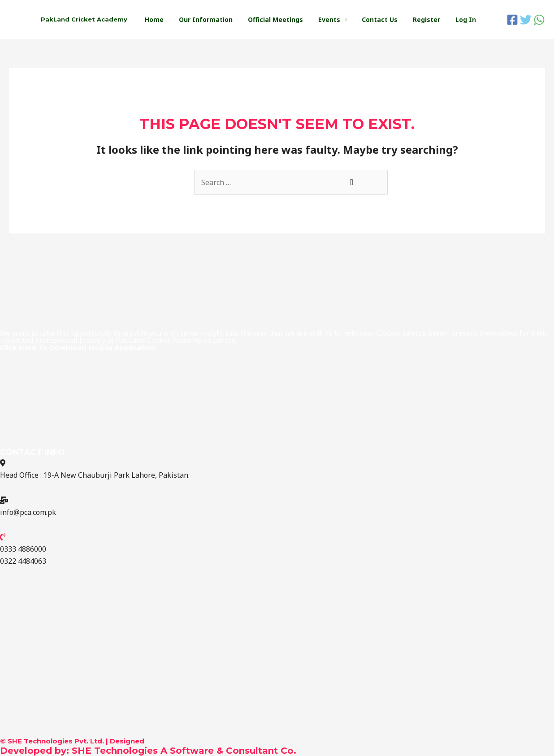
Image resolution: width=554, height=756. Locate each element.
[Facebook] (512, 20)
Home (172, 19)
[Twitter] (526, 20)
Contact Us (386, 19)
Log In (467, 19)
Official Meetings (288, 19)
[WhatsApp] (539, 20)
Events (339, 19)
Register (431, 19)
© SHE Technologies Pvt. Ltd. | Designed (72, 741)
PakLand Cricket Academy (84, 19)
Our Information (221, 19)
